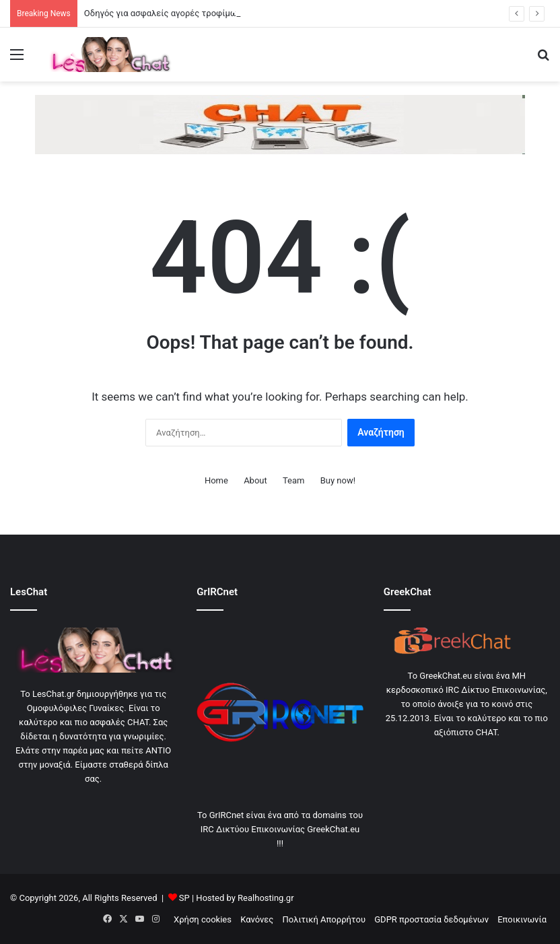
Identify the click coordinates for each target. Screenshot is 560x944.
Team (294, 480)
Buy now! (338, 480)
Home (216, 480)
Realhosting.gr (266, 898)
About (255, 480)
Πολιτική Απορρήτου (324, 919)
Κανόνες (257, 919)
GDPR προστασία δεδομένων (431, 919)
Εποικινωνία (522, 919)
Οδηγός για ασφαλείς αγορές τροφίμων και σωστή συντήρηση (208, 13)
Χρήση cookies (203, 919)
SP (184, 898)
